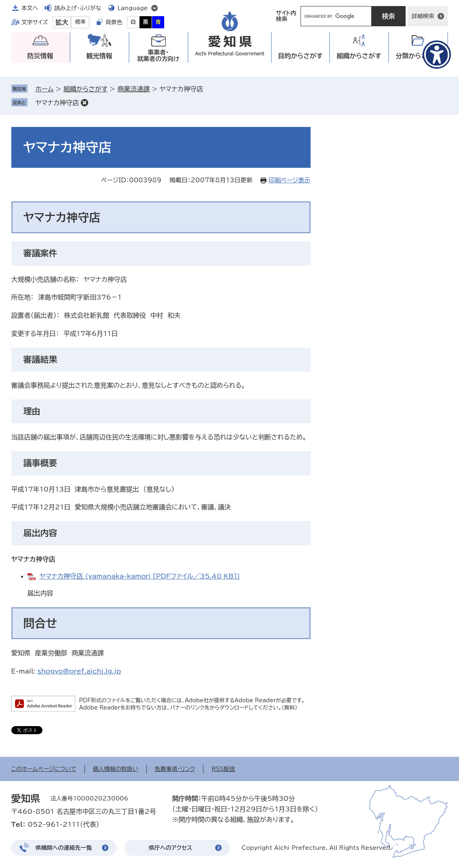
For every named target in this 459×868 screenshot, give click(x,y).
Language (133, 8)
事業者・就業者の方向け (158, 56)
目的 (300, 56)
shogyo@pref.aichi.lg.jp (79, 671)
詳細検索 (423, 16)
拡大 (62, 22)
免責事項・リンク (175, 769)
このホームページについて (44, 769)
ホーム (45, 89)
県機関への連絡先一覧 (64, 848)
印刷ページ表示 (289, 180)
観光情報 (99, 56)
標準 (80, 22)
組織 (359, 56)
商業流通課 (133, 89)
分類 (418, 56)
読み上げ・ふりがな (78, 8)
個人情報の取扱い (116, 769)
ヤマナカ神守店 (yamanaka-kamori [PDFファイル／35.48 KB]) (140, 576)
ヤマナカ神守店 (57, 103)
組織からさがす (86, 89)
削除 (85, 103)
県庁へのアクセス (171, 848)
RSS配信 (223, 769)
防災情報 (40, 56)
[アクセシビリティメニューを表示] (437, 55)
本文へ (30, 8)
